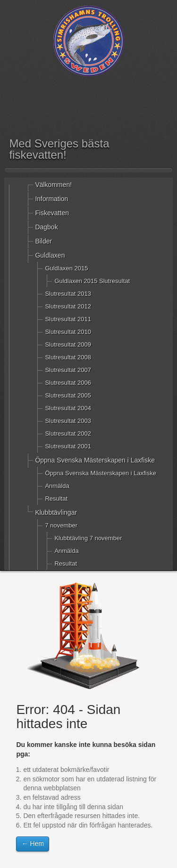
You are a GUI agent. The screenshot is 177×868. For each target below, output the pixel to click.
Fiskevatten (52, 213)
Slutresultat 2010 (68, 332)
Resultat (56, 499)
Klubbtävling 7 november (88, 538)
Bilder (43, 241)
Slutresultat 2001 (68, 446)
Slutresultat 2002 (68, 434)
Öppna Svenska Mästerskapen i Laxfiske (95, 460)
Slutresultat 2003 (68, 421)
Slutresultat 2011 (68, 319)
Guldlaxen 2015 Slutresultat (92, 281)
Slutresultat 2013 (68, 294)
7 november (61, 525)
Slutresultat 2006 (68, 383)
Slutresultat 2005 (68, 395)
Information (51, 199)
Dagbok (46, 227)
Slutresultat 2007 (68, 370)
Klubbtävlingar (56, 512)
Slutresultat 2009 (68, 345)
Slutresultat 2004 (68, 408)
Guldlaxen (50, 255)
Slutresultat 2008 (68, 357)
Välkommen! (53, 185)
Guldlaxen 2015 (66, 268)
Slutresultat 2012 (68, 306)
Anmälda (57, 486)
